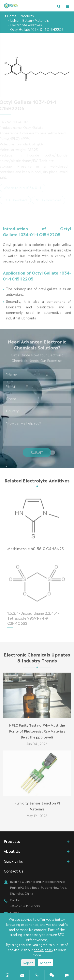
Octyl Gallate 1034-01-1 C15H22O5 (37, 29)
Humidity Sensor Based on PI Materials (37, 805)
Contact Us (14, 871)
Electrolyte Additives (26, 25)
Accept (45, 963)
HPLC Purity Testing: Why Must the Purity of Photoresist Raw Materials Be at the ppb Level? (37, 730)
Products (27, 16)
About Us (12, 851)
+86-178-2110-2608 (25, 906)
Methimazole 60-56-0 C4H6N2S (36, 547)
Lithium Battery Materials (30, 20)
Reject (28, 963)
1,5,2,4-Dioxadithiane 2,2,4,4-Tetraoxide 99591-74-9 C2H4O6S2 (33, 617)
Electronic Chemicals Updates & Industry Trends (37, 658)
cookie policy (44, 950)
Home (12, 16)
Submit (37, 451)
